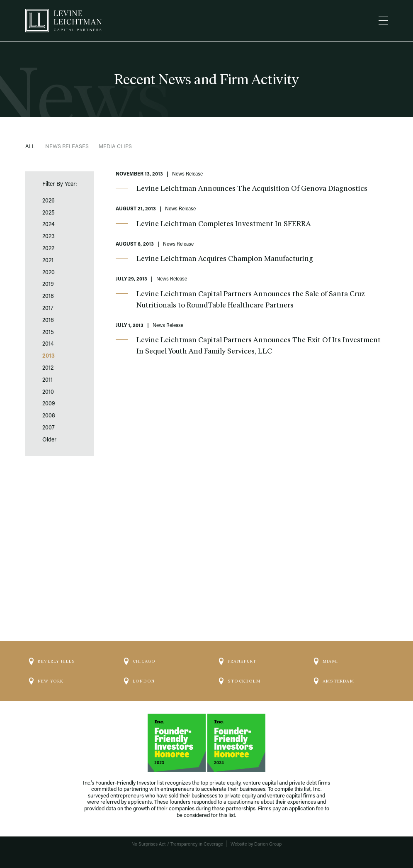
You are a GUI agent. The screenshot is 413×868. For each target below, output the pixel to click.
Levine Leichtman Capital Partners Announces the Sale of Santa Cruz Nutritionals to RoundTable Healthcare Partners (251, 299)
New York (46, 681)
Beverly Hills (52, 661)
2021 (48, 261)
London (139, 681)
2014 (48, 344)
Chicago (140, 661)
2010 (48, 393)
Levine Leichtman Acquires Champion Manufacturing (225, 258)
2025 (49, 213)
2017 (48, 309)
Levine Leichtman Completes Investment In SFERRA (224, 224)
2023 (49, 237)
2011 (47, 380)
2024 (49, 225)
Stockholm (240, 681)
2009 (49, 404)
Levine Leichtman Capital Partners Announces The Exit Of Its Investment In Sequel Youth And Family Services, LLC (259, 345)
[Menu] (383, 21)
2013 (49, 356)
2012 (48, 368)
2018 (48, 297)
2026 (49, 201)
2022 (48, 249)
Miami (326, 661)
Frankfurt (238, 661)
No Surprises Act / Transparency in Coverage (177, 845)
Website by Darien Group (256, 845)
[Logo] (63, 21)
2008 (49, 416)
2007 (49, 428)
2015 (48, 333)
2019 (48, 285)
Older (49, 440)
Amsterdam (334, 681)
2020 (49, 273)
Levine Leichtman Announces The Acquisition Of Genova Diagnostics (252, 188)
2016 (48, 321)
